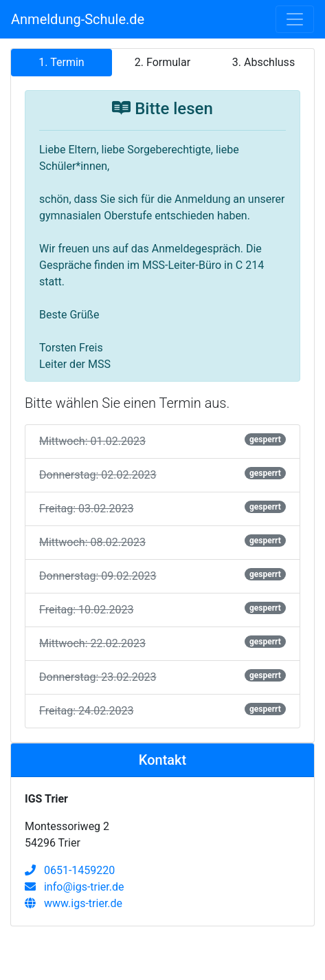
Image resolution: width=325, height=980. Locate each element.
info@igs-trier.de (75, 887)
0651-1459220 (70, 870)
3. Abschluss (264, 62)
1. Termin (61, 62)
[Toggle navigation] (295, 19)
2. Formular (162, 62)
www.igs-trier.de (74, 903)
